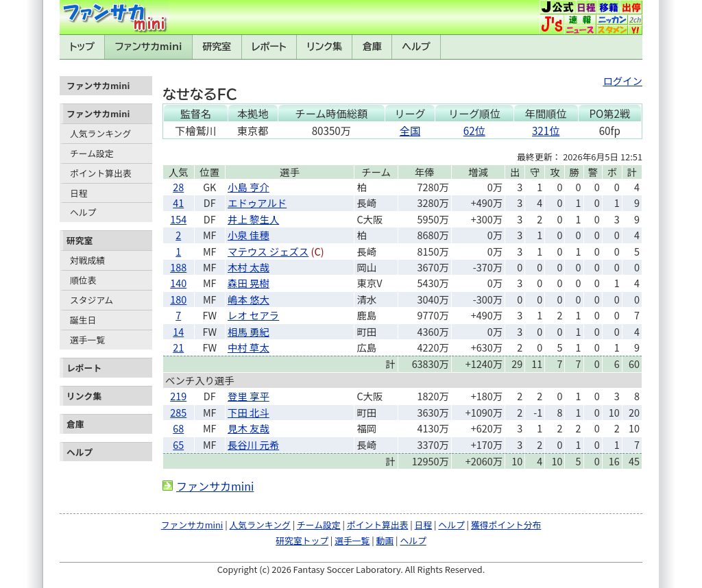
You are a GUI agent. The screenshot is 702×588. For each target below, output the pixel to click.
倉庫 (372, 47)
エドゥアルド (257, 203)
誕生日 (83, 320)
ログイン (622, 81)
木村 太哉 (249, 267)
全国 (410, 130)
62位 (474, 130)
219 (178, 396)
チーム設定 (92, 153)
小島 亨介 (249, 187)
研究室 (217, 47)
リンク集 (324, 47)
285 (178, 412)
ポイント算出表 (101, 173)
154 (178, 219)
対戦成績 (87, 260)
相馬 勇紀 (249, 331)
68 (178, 428)
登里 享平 (249, 396)
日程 (79, 193)
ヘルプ (416, 47)
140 (178, 283)
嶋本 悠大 (249, 299)
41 (178, 203)
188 (178, 267)
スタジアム (92, 300)
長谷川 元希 (253, 444)
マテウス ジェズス (268, 251)
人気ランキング (100, 133)
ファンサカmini (149, 47)
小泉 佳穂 (249, 235)
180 (178, 299)
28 (178, 187)
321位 (546, 130)
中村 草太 (249, 347)
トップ (82, 47)
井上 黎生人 (253, 219)
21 (178, 347)
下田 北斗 (249, 412)
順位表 (83, 280)
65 (178, 444)
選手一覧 (87, 340)
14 (178, 331)
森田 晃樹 (249, 283)
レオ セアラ (253, 315)
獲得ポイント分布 (506, 525)
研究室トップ (302, 540)
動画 (385, 540)
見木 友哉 (249, 428)
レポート (269, 47)
